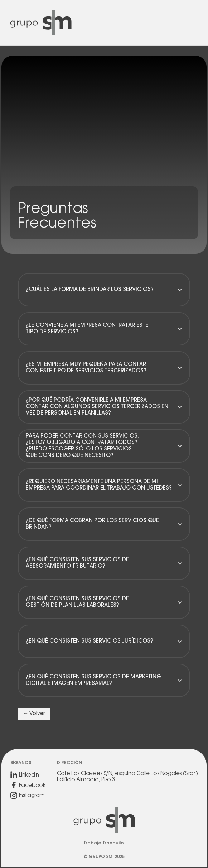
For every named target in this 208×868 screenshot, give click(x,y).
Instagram (32, 796)
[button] (104, 290)
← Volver (34, 714)
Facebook (32, 786)
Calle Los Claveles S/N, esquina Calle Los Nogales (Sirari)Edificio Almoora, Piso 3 (127, 777)
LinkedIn (29, 775)
